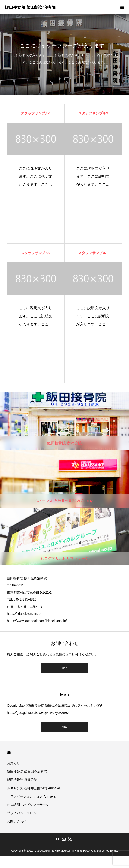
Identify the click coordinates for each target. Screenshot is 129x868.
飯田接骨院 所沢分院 (22, 780)
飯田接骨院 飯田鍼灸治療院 (27, 772)
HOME (9, 752)
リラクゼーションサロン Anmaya (31, 796)
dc (116, 851)
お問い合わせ (17, 821)
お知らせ (13, 763)
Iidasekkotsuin (42, 851)
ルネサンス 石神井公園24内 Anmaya (33, 788)
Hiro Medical (62, 851)
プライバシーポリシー (23, 813)
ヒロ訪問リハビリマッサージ (28, 805)
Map (64, 727)
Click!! (64, 668)
